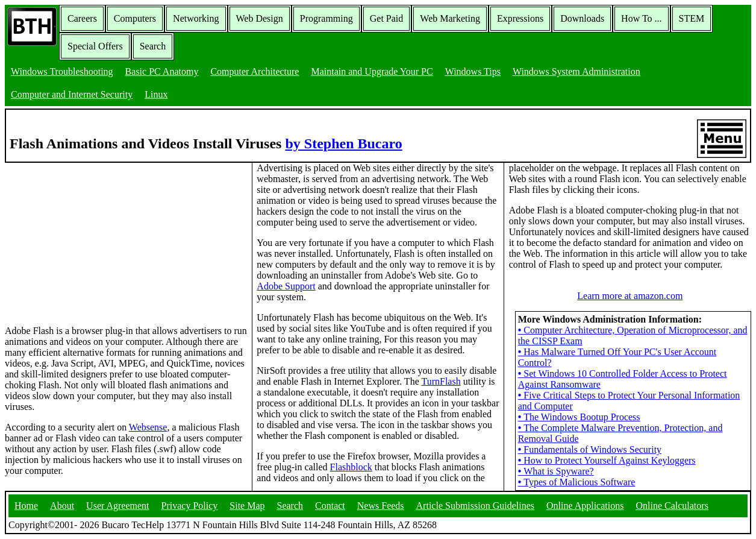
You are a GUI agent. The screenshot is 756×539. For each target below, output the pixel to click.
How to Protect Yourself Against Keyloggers (607, 460)
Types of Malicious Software (577, 482)
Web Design (260, 18)
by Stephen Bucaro (343, 143)
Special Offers (95, 46)
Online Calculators (672, 506)
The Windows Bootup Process (579, 417)
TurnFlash (441, 381)
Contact (330, 506)
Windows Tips (473, 71)
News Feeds (381, 506)
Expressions (520, 18)
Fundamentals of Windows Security (590, 449)
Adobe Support (286, 286)
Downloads (582, 18)
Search (153, 46)
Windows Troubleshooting (62, 71)
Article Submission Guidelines (475, 506)
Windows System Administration (576, 71)
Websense (148, 427)
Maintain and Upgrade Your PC (372, 71)
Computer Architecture (255, 71)
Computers (135, 18)
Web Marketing (450, 18)
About (62, 506)
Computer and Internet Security (72, 94)
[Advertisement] (95, 238)
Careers (82, 18)
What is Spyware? (556, 471)
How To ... (641, 18)
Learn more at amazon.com (630, 296)
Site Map (247, 506)
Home (26, 506)
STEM (692, 18)
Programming (326, 18)
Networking (196, 18)
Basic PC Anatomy (162, 71)
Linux (156, 94)
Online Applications (585, 506)
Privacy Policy (190, 506)
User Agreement (117, 506)
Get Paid (387, 18)
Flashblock (351, 467)
